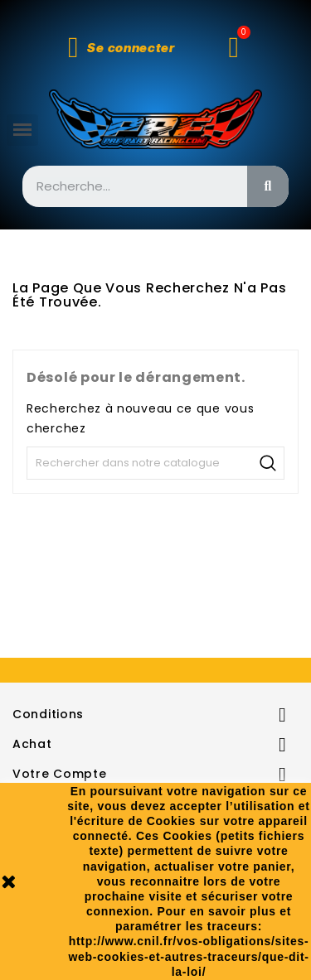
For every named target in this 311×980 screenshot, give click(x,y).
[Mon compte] (121, 48)
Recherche (268, 463)
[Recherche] (155, 463)
